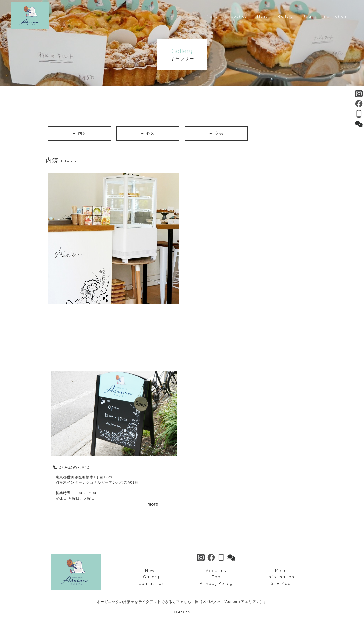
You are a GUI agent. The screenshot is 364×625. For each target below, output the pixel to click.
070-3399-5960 (71, 467)
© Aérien (182, 612)
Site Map (281, 583)
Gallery (151, 577)
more (153, 504)
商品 (216, 133)
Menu (281, 571)
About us (216, 571)
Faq (216, 577)
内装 (80, 133)
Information (281, 577)
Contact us (151, 583)
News (151, 571)
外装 (148, 133)
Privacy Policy (216, 583)
